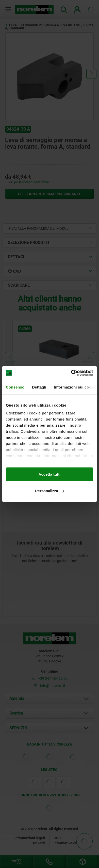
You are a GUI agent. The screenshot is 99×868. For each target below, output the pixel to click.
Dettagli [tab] (39, 387)
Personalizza (50, 491)
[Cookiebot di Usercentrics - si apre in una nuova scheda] (71, 373)
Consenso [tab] (15, 387)
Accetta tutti (50, 474)
